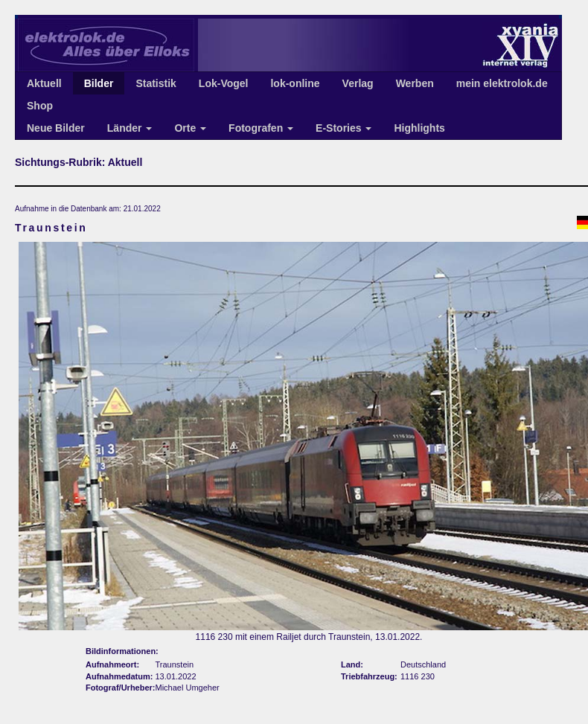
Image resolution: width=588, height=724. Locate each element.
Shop (40, 106)
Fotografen (261, 128)
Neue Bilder (56, 128)
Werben (415, 83)
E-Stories (343, 128)
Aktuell (44, 83)
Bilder (99, 83)
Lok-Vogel (224, 83)
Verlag (358, 83)
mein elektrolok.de (502, 83)
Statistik (156, 83)
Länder (130, 128)
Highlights (419, 128)
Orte (190, 128)
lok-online (295, 83)
